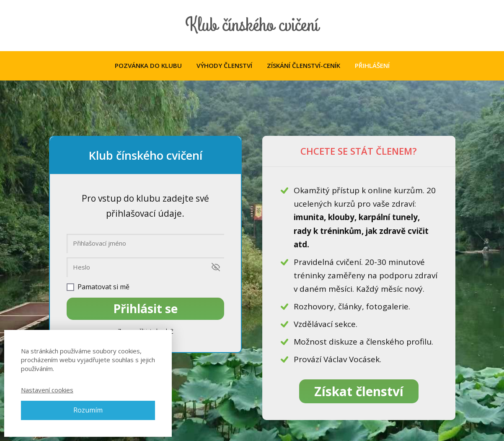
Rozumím (88, 410)
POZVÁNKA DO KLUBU (148, 65)
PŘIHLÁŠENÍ (372, 65)
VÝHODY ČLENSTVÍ (224, 65)
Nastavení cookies (47, 390)
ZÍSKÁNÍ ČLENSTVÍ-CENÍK (304, 65)
